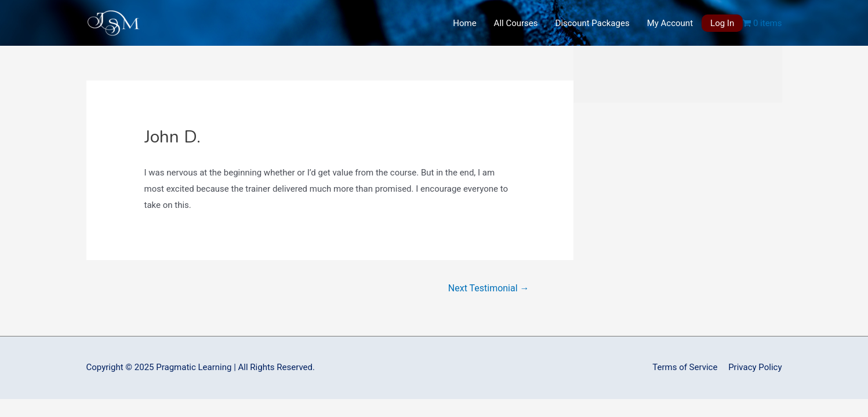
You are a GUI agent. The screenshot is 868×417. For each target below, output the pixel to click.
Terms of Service (685, 367)
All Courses (516, 23)
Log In (722, 23)
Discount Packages (593, 23)
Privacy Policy (755, 367)
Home (464, 23)
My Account (670, 23)
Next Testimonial (489, 288)
